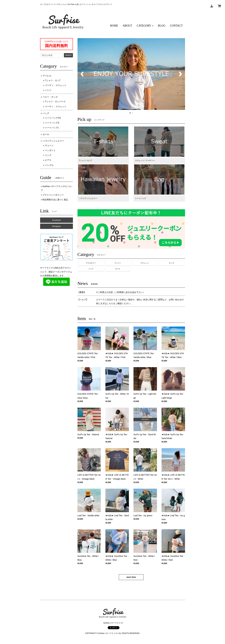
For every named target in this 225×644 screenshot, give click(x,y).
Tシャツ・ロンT (53, 80)
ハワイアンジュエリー (53, 141)
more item (131, 577)
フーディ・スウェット (56, 85)
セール (118, 269)
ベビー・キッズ (50, 97)
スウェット (145, 263)
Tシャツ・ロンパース (55, 101)
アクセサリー (91, 263)
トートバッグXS (53, 118)
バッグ (91, 269)
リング (48, 155)
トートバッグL (52, 128)
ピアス (48, 160)
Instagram (56, 226)
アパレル (47, 76)
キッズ (172, 263)
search (68, 55)
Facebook (56, 220)
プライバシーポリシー (53, 195)
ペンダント (50, 150)
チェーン (49, 145)
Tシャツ (118, 263)
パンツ (48, 90)
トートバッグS (52, 123)
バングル (49, 165)
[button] (145, 26)
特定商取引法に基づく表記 (55, 200)
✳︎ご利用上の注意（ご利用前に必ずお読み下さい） (121, 292)
